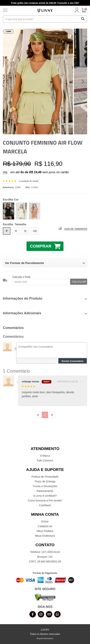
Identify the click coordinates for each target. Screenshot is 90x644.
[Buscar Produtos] (83, 19)
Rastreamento (45, 491)
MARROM (35, 211)
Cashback (45, 505)
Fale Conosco (45, 460)
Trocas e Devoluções (45, 486)
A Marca (45, 456)
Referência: (9, 187)
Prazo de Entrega (45, 481)
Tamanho (15, 224)
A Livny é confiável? (45, 496)
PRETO (9, 211)
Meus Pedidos (45, 531)
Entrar (45, 521)
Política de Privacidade (45, 477)
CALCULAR (79, 282)
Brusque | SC (45, 557)
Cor (11, 200)
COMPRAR (45, 246)
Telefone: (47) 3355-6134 (45, 552)
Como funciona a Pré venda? (45, 500)
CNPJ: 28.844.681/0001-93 (45, 561)
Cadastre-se (45, 526)
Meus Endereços (45, 536)
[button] (83, 82)
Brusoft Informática (45, 638)
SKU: (28, 187)
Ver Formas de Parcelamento (45, 263)
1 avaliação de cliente (29, 181)
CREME (22, 211)
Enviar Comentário (73, 361)
